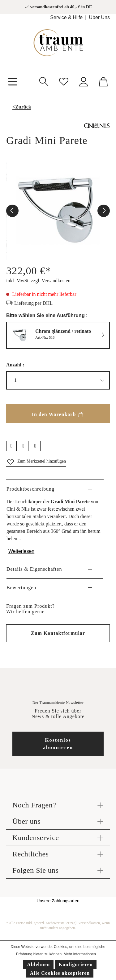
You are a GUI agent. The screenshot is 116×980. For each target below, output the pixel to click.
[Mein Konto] (84, 81)
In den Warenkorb (58, 413)
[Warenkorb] (103, 81)
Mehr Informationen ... (82, 954)
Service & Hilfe (66, 17)
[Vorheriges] (12, 211)
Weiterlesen (21, 551)
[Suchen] (44, 81)
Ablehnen (38, 964)
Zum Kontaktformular (58, 633)
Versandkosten (89, 923)
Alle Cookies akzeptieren (60, 973)
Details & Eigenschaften (34, 569)
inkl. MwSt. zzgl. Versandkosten (38, 281)
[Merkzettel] (64, 81)
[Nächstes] (104, 211)
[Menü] (13, 81)
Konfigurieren (75, 964)
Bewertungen (21, 588)
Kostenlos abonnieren (58, 744)
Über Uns (99, 17)
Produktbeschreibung (30, 489)
